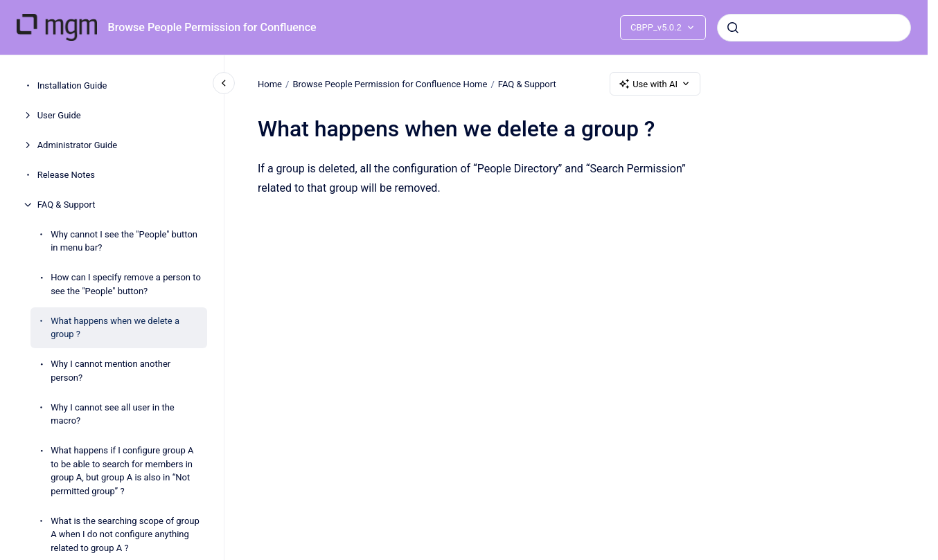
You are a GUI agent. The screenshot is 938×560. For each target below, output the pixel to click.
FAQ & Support (67, 205)
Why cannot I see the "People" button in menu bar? (124, 241)
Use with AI (655, 84)
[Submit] (733, 28)
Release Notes (66, 175)
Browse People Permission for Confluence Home (390, 83)
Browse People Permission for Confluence (212, 27)
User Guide (59, 115)
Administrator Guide (77, 145)
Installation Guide (72, 85)
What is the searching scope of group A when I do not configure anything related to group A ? (125, 534)
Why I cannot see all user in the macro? (113, 414)
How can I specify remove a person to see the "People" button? (126, 284)
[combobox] (814, 28)
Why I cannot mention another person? (110, 371)
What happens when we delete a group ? (115, 328)
